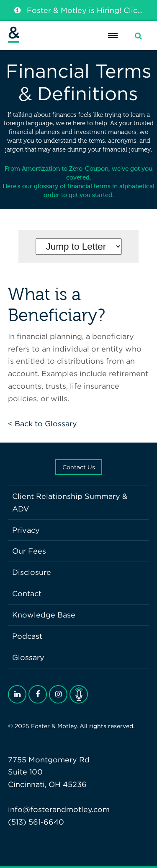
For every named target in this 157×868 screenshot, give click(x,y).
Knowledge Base (44, 615)
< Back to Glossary (42, 424)
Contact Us (79, 467)
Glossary (28, 657)
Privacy (26, 530)
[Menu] (113, 35)
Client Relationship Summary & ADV (70, 502)
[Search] (139, 36)
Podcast (27, 636)
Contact (27, 593)
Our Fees (29, 551)
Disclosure (32, 572)
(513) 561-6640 (36, 822)
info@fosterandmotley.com (59, 809)
